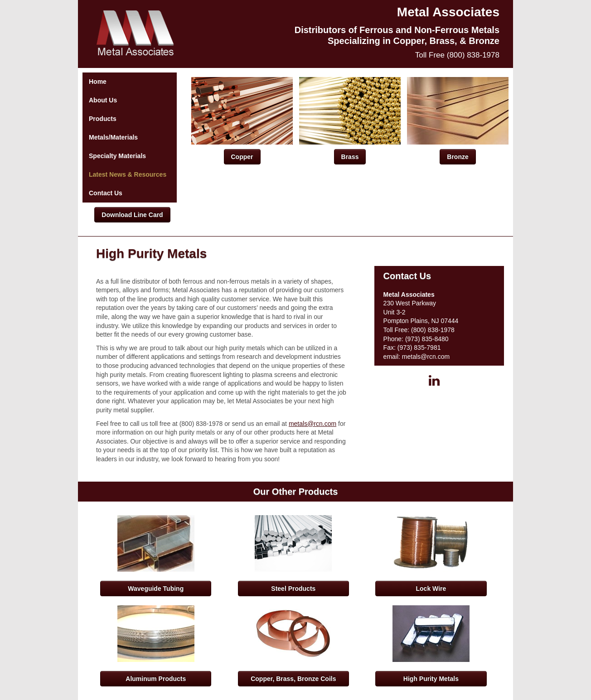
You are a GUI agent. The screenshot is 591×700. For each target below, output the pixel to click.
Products (103, 119)
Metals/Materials (113, 137)
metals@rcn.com (312, 424)
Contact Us (106, 193)
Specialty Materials (117, 156)
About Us (103, 100)
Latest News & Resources (128, 174)
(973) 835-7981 (419, 348)
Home (98, 82)
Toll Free (457, 55)
